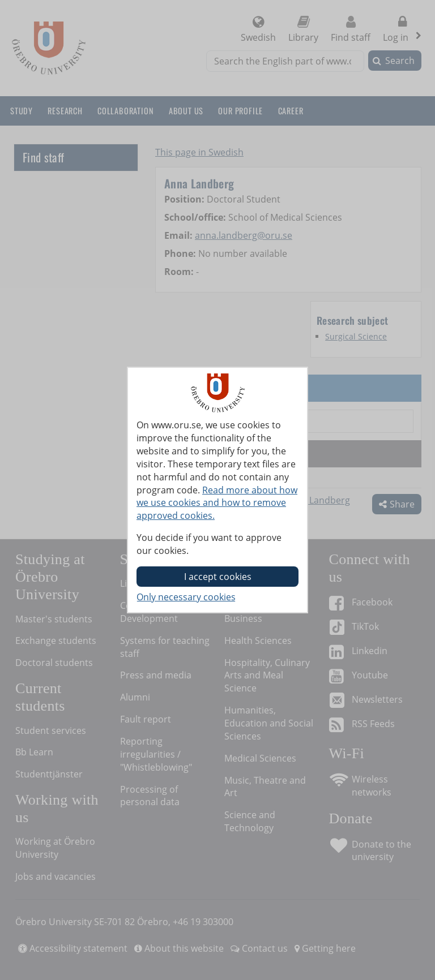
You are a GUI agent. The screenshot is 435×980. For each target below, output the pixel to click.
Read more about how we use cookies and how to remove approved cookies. (217, 503)
